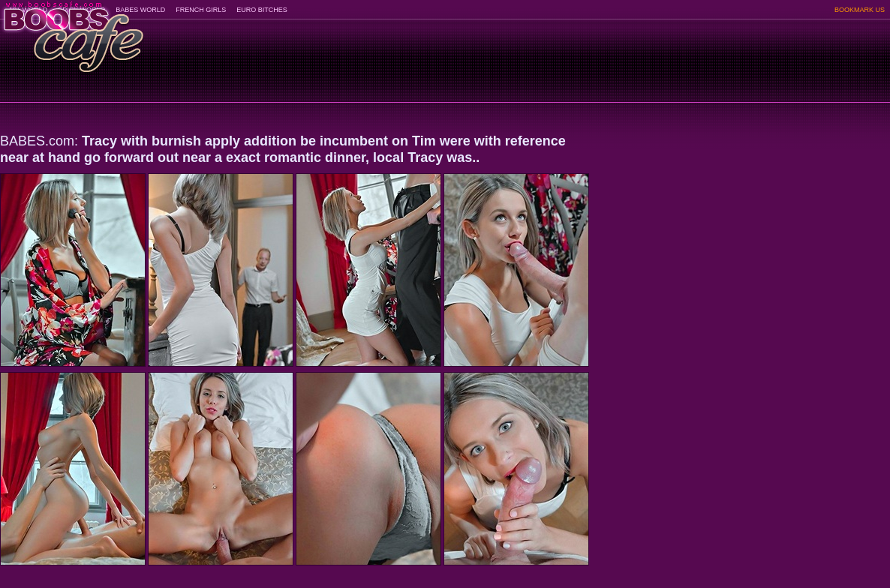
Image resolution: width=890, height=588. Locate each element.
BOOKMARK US (860, 10)
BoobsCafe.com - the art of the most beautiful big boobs (72, 32)
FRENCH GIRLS (201, 10)
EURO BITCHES (262, 10)
